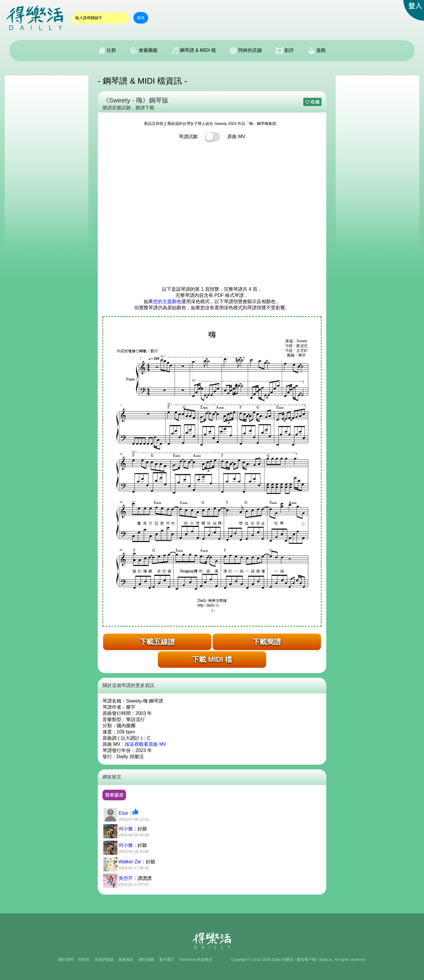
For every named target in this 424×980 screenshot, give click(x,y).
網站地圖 (146, 960)
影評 (285, 51)
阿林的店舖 (246, 51)
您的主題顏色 (167, 301)
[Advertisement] (47, 164)
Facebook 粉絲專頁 (196, 960)
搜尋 (141, 18)
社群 (107, 51)
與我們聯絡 (104, 960)
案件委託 (167, 960)
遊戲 (317, 51)
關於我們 (66, 960)
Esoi (123, 813)
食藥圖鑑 (144, 51)
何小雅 (126, 829)
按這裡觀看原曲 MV (145, 744)
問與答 (84, 960)
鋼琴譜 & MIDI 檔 (194, 51)
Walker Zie (130, 862)
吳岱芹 (126, 878)
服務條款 (126, 960)
